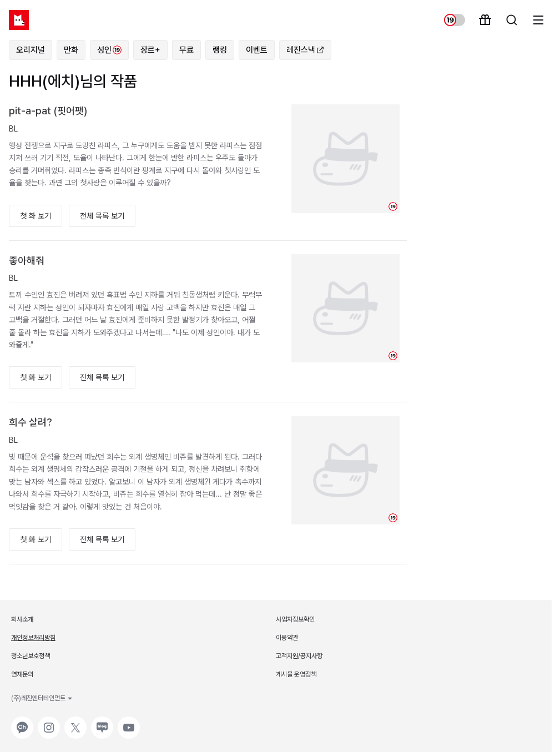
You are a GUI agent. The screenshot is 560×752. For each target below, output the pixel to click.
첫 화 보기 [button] (36, 216)
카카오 (21, 722)
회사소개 (22, 619)
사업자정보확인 (295, 619)
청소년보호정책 (31, 656)
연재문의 (22, 674)
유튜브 (128, 722)
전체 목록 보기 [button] (102, 216)
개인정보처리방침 (33, 638)
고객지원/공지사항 (299, 656)
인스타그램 (49, 722)
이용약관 (287, 638)
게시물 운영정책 (296, 674)
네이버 (101, 722)
